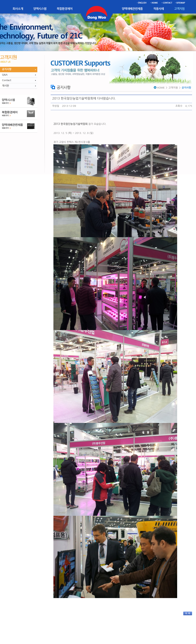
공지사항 (7, 69)
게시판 (5, 86)
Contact (7, 80)
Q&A (5, 75)
